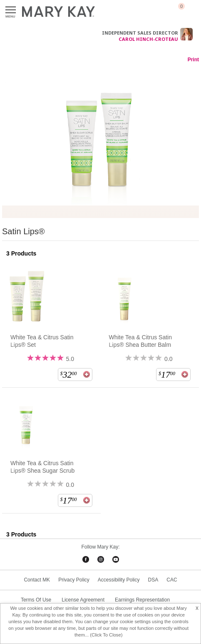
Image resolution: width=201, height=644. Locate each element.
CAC (172, 580)
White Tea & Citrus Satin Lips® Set (42, 341)
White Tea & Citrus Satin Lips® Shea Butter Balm (140, 341)
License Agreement (83, 600)
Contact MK (37, 580)
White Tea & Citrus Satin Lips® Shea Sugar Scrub (42, 467)
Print (193, 60)
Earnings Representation (142, 600)
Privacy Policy (74, 580)
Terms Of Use (36, 600)
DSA (153, 580)
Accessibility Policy (119, 580)
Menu (11, 10)
